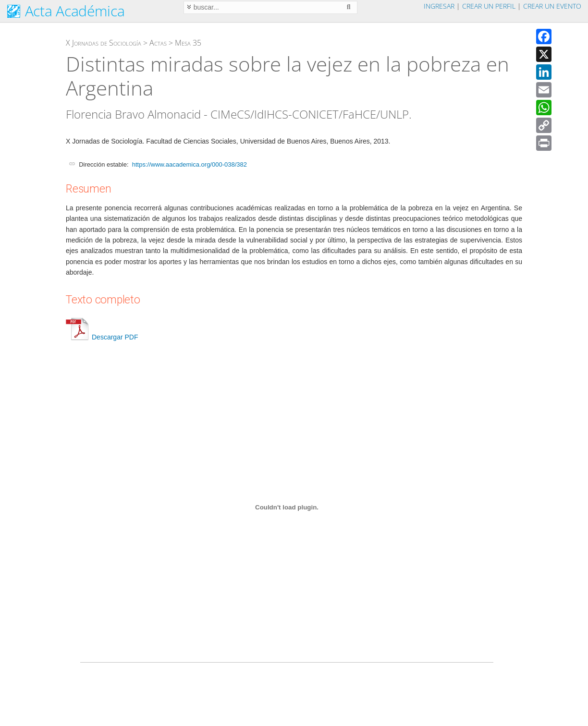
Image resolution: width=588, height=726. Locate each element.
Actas (158, 43)
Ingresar (439, 6)
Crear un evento (552, 6)
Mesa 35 (188, 43)
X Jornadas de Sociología (104, 43)
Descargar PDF (102, 337)
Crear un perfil (489, 6)
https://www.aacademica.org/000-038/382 (190, 164)
